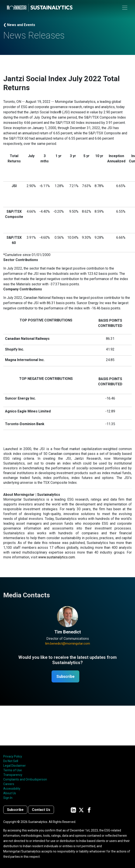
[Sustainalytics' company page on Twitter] (81, 810)
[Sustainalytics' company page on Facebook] (89, 810)
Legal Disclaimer (15, 766)
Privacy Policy (13, 756)
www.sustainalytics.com (57, 557)
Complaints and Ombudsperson (25, 779)
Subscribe (65, 676)
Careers (9, 784)
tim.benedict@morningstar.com (67, 644)
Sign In (8, 798)
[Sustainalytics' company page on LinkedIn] (73, 810)
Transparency (13, 775)
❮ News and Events (19, 25)
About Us (10, 793)
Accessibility (12, 789)
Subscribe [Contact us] (15, 810)
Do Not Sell (11, 761)
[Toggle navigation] (125, 8)
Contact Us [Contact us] (41, 810)
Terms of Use (13, 770)
